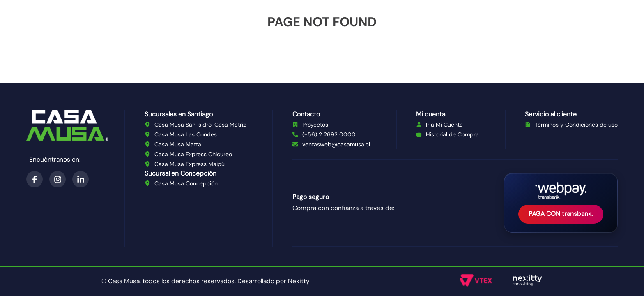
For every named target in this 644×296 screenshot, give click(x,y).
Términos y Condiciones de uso (576, 125)
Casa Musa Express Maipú (190, 164)
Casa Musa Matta (178, 144)
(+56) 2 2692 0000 (329, 134)
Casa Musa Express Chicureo (193, 154)
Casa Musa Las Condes (186, 134)
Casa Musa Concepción (186, 183)
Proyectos (315, 125)
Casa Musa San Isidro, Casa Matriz (200, 125)
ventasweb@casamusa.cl (336, 144)
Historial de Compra (452, 134)
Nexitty (299, 281)
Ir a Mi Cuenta (444, 125)
